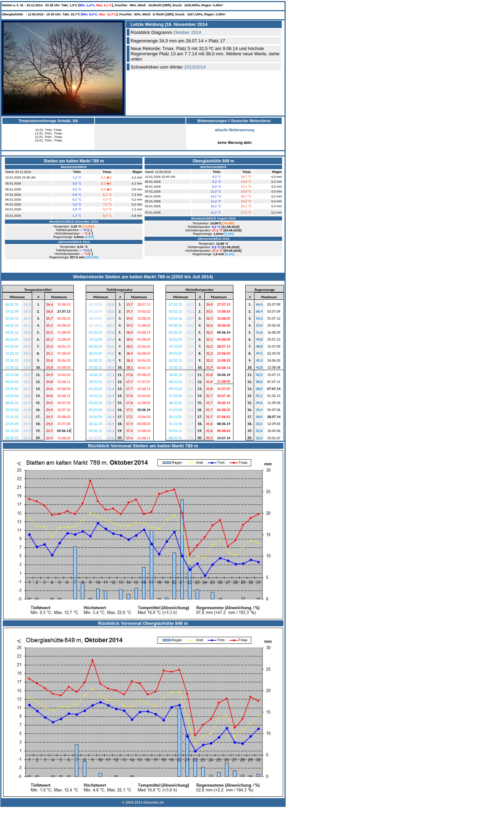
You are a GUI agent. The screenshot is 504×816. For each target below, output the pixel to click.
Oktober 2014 (187, 32)
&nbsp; (73, 216)
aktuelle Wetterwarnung (235, 132)
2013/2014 (195, 67)
